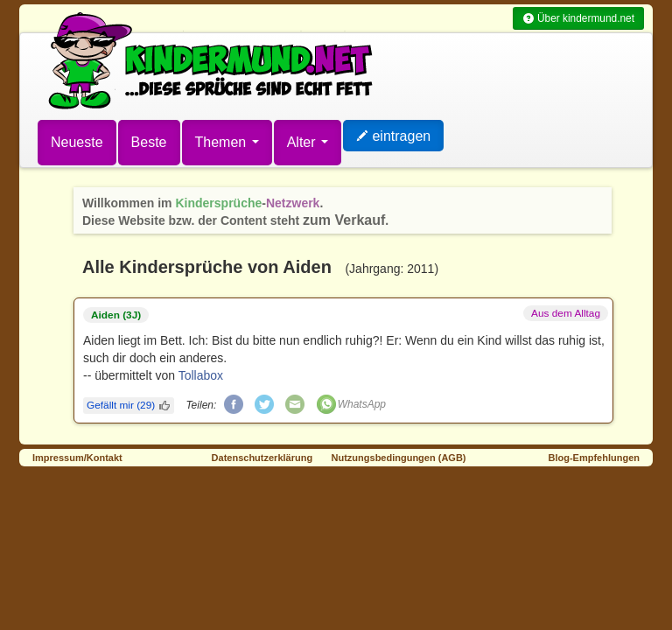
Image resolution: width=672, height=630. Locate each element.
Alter (308, 142)
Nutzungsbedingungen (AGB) (399, 458)
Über (578, 18)
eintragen (393, 136)
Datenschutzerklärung (262, 458)
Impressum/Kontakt (77, 458)
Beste (149, 142)
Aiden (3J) (116, 315)
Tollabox (201, 375)
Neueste (77, 142)
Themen (227, 142)
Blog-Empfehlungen (595, 458)
